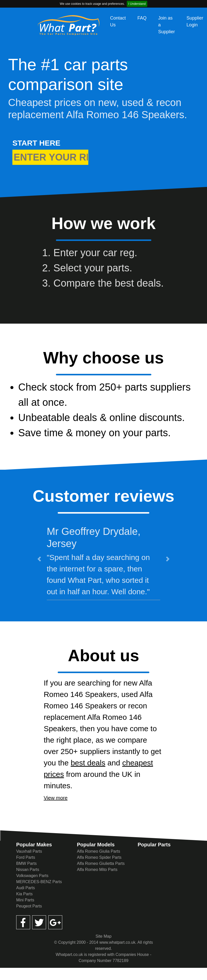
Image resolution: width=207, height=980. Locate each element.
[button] (39, 559)
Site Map (103, 936)
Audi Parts (26, 888)
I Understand (137, 4)
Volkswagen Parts (32, 876)
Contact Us (118, 21)
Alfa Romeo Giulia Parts (99, 851)
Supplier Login (195, 21)
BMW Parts (26, 863)
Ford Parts (26, 857)
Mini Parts (25, 900)
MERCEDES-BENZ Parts (39, 882)
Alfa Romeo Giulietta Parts (101, 863)
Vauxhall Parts (29, 851)
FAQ (142, 18)
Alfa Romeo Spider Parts (99, 857)
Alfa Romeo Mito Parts (97, 870)
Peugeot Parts (29, 906)
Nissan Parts (28, 870)
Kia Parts (24, 894)
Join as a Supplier (167, 25)
